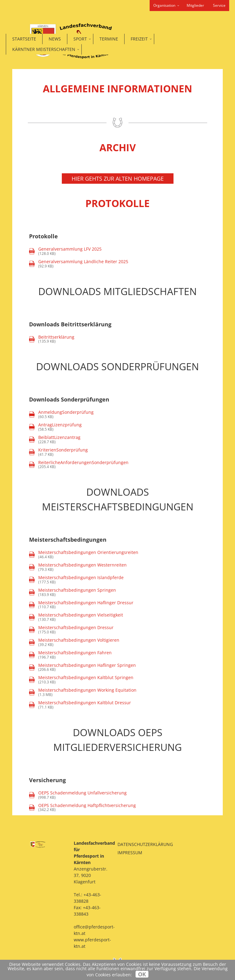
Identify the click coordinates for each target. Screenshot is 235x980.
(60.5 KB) (66, 415)
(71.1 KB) (80, 705)
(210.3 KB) (81, 680)
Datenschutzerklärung (145, 844)
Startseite (24, 39)
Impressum (130, 853)
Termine (109, 39)
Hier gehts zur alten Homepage (118, 179)
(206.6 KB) (82, 668)
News (55, 39)
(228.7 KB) (55, 440)
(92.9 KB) (79, 264)
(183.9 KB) (73, 592)
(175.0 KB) (71, 630)
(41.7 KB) (58, 452)
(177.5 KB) (76, 580)
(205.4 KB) (79, 465)
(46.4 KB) (84, 555)
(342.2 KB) (82, 808)
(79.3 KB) (78, 567)
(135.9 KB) (52, 339)
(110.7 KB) (81, 605)
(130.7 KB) (76, 617)
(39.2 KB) (74, 642)
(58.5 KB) (60, 427)
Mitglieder (195, 5)
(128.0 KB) (65, 251)
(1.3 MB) (83, 692)
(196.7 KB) (70, 655)
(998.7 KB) (78, 795)
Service (219, 5)
